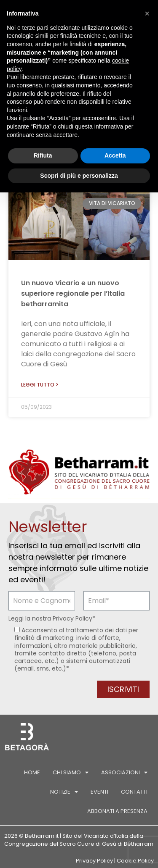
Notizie (64, 792)
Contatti (134, 792)
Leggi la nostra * (52, 618)
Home (32, 772)
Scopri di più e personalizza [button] (79, 176)
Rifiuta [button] (43, 155)
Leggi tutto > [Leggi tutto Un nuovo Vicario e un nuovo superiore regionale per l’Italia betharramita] (40, 385)
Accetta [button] (115, 155)
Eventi (99, 792)
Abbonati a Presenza (117, 811)
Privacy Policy (72, 618)
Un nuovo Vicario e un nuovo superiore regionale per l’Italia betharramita (73, 293)
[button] (147, 13)
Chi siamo (71, 772)
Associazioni (124, 772)
